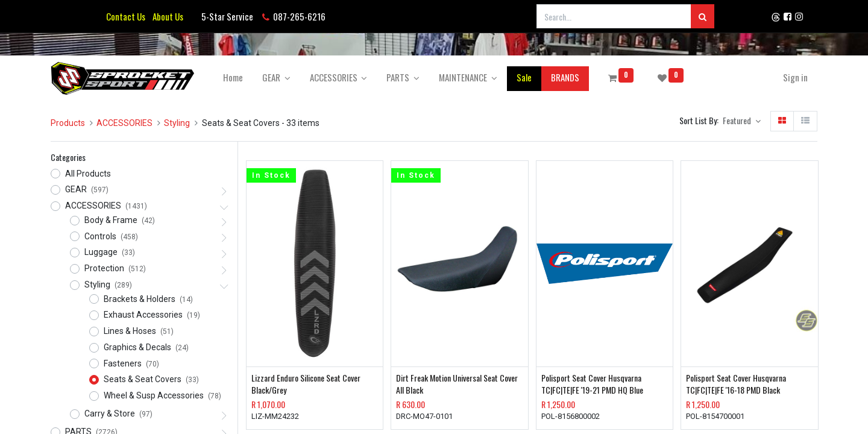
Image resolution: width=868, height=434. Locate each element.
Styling (177, 123)
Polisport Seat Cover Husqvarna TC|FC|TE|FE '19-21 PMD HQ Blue (592, 384)
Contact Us (126, 16)
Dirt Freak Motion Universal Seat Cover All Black (457, 384)
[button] (742, 121)
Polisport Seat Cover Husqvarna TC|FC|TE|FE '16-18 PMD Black (736, 384)
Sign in (795, 77)
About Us (166, 16)
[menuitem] (233, 77)
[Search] (703, 16)
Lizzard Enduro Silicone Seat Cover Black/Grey (306, 384)
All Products (88, 174)
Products (68, 123)
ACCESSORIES (124, 123)
